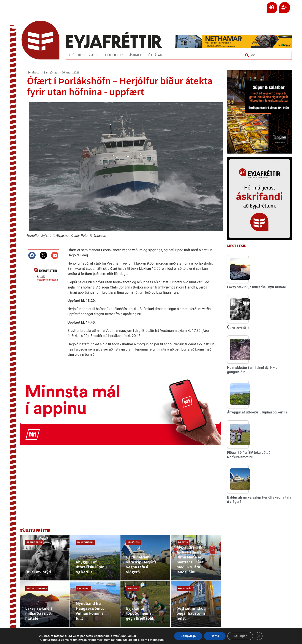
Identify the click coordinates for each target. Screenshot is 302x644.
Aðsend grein (34, 542)
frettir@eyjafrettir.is (48, 280)
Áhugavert (84, 589)
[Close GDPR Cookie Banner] (261, 636)
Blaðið (93, 55)
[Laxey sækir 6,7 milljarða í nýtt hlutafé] (45, 604)
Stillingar (242, 636)
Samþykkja (190, 636)
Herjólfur (114, 55)
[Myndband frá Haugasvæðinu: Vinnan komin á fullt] (95, 604)
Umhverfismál (85, 542)
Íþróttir (183, 542)
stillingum (158, 640)
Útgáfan (155, 55)
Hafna (217, 636)
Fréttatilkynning (37, 589)
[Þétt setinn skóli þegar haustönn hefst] (196, 604)
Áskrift (135, 55)
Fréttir (75, 55)
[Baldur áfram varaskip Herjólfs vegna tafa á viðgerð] (145, 558)
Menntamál (185, 589)
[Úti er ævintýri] (45, 558)
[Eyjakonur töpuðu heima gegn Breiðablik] (145, 604)
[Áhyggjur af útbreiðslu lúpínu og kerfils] (95, 558)
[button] (32, 255)
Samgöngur (51, 73)
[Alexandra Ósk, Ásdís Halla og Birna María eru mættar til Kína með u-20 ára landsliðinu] (196, 558)
